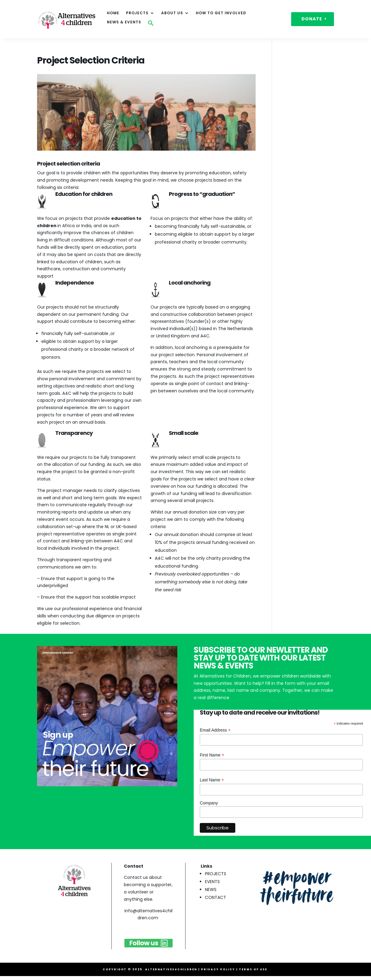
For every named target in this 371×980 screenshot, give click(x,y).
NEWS (211, 890)
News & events (124, 22)
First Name (212, 755)
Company (209, 803)
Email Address (215, 730)
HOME (113, 13)
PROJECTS (216, 874)
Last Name (212, 780)
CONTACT (216, 897)
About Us (172, 13)
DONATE (312, 19)
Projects (137, 13)
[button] (151, 25)
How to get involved (221, 13)
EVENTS (212, 882)
